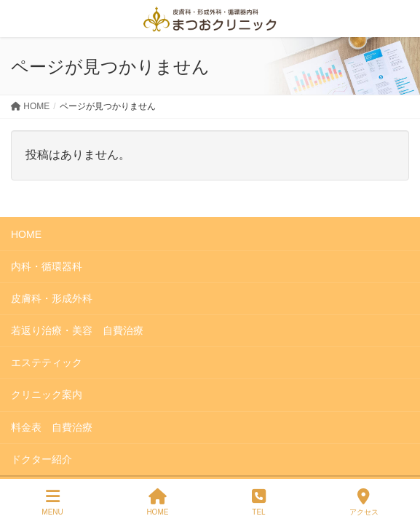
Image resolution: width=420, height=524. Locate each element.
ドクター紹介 (41, 459)
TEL (259, 502)
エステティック (47, 362)
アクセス (364, 502)
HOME (26, 234)
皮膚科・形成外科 (52, 298)
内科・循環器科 (47, 266)
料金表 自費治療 (52, 427)
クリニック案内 (47, 394)
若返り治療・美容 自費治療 (77, 330)
